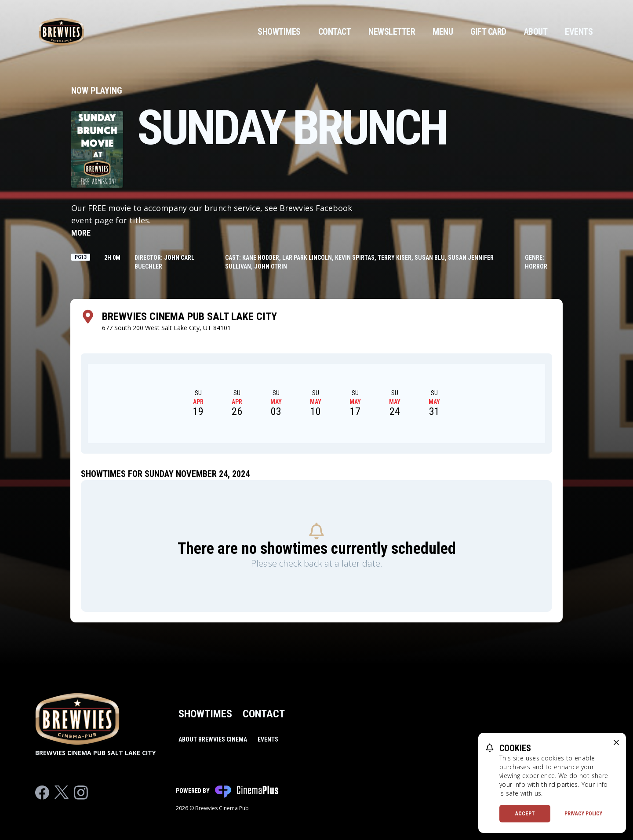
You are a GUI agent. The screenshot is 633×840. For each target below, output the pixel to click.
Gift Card (488, 32)
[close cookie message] (616, 742)
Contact (335, 32)
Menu (443, 32)
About (536, 32)
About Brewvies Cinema (213, 739)
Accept (525, 814)
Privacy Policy (583, 814)
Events (579, 32)
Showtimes (279, 32)
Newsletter (392, 32)
